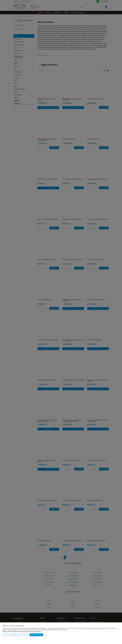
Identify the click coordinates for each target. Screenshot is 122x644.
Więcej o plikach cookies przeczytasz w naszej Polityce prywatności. (22, 631)
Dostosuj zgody (24, 635)
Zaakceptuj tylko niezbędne (11, 635)
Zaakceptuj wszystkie (36, 635)
